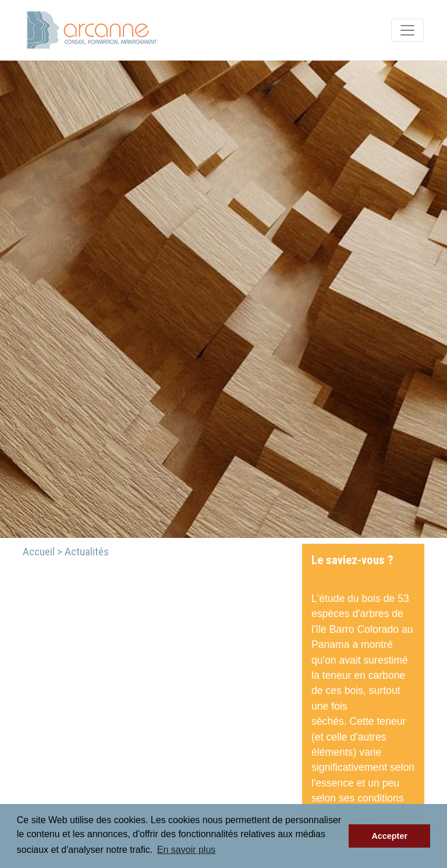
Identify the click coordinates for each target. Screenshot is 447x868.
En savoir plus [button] (187, 850)
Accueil (39, 552)
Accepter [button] (389, 836)
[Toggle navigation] (407, 30)
